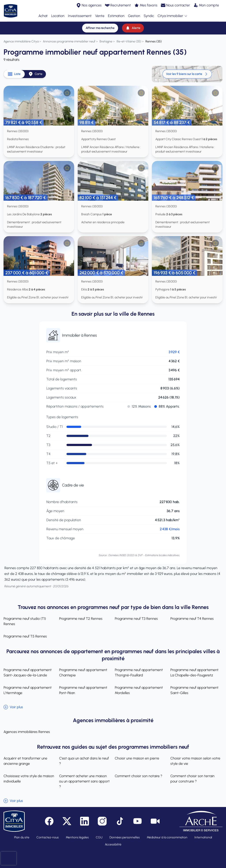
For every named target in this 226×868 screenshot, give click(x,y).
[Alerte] (133, 28)
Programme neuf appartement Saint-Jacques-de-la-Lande (28, 672)
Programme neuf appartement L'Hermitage (28, 690)
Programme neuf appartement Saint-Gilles (194, 690)
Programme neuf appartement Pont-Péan (83, 690)
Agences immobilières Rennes (27, 732)
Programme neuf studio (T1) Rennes (25, 621)
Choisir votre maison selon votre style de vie (195, 761)
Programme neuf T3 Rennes (136, 619)
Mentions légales (77, 837)
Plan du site (22, 837)
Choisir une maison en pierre (137, 758)
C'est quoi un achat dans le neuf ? (84, 761)
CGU (99, 837)
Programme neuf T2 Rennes (81, 619)
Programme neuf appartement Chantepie (83, 672)
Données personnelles (125, 837)
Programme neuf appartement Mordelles (139, 690)
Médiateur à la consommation (167, 837)
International (203, 837)
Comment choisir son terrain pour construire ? (192, 779)
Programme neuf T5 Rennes (25, 636)
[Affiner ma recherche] (100, 28)
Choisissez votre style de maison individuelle (29, 779)
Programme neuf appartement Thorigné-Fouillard (139, 672)
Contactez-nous (48, 837)
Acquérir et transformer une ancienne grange (25, 761)
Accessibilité (113, 844)
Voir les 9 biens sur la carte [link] (187, 74)
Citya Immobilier (173, 16)
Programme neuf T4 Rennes (192, 619)
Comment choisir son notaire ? (138, 776)
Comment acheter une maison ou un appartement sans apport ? (84, 781)
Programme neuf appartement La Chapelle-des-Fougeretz (194, 672)
